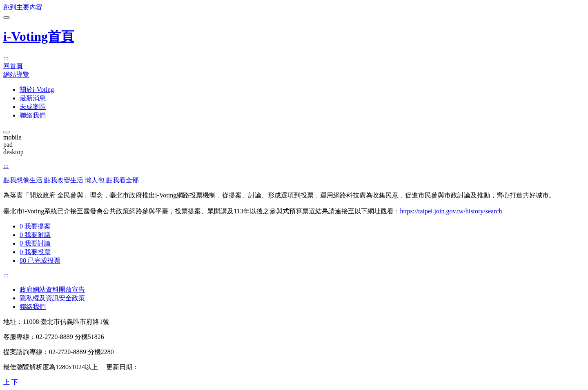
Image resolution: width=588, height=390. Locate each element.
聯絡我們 (33, 115)
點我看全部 (122, 180)
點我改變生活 (64, 180)
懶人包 (95, 180)
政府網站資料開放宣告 (52, 289)
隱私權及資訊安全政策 (52, 298)
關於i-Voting (37, 90)
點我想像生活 (23, 180)
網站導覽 (16, 74)
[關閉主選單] (7, 132)
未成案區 (33, 107)
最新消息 (33, 98)
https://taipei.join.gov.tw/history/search (451, 211)
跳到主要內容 (23, 7)
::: (6, 58)
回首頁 (13, 66)
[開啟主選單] (7, 18)
